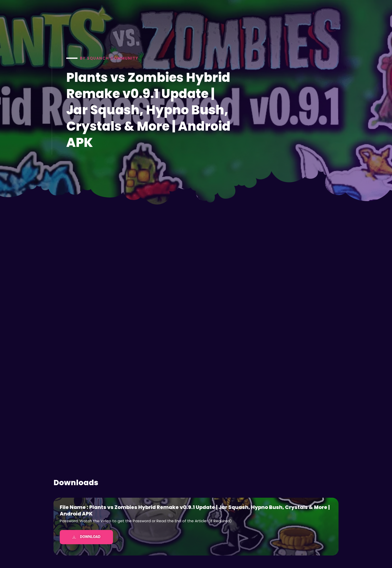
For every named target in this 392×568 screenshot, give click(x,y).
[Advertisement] (196, 418)
